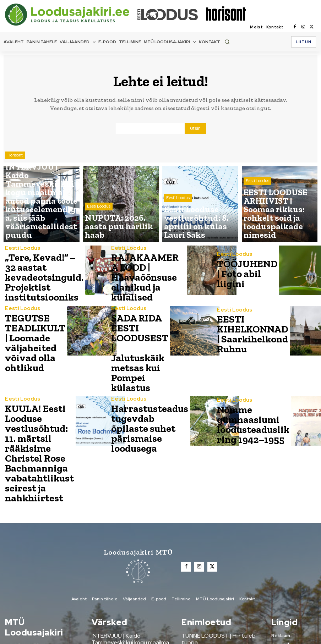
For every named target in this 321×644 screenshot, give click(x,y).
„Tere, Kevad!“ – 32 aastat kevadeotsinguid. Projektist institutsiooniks (32, 274)
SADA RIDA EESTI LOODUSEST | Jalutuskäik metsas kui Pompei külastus (132, 328)
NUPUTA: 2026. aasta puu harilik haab (127, 586)
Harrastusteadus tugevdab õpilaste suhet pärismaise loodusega (138, 382)
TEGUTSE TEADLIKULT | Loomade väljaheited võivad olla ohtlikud (27, 327)
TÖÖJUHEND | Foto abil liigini (240, 274)
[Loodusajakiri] (71, 15)
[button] (227, 42)
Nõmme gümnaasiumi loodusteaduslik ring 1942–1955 (242, 382)
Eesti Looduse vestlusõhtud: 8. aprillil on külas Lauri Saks (125, 601)
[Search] (195, 129)
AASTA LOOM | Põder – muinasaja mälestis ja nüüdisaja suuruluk (218, 579)
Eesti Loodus (99, 221)
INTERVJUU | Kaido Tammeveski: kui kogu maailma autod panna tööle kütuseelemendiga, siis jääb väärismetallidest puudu (131, 565)
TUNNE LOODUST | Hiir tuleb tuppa (220, 556)
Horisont (15, 199)
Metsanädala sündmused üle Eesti (219, 566)
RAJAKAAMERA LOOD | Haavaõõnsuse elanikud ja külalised (134, 274)
